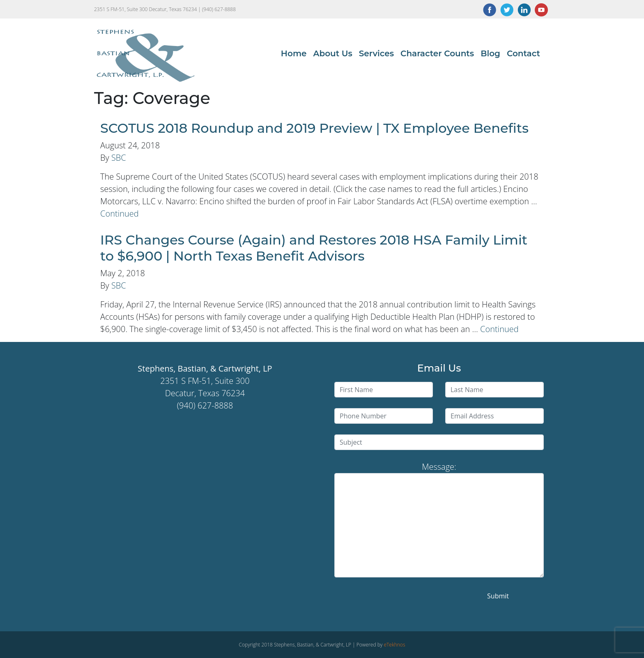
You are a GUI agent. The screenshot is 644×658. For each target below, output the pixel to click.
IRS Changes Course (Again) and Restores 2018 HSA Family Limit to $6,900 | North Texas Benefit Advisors (314, 248)
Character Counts (437, 53)
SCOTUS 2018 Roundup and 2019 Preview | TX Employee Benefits (314, 128)
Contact (523, 53)
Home (294, 53)
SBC (119, 158)
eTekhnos (394, 645)
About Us (332, 53)
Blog (490, 53)
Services (376, 53)
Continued (120, 214)
